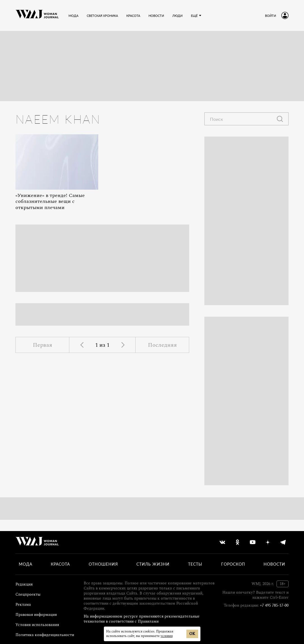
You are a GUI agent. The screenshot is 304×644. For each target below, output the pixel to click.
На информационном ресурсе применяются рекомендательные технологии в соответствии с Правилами (142, 619)
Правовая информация (36, 615)
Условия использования (37, 625)
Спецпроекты (28, 594)
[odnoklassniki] (237, 542)
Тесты (195, 564)
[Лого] (37, 15)
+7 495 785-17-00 (274, 605)
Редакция (24, 584)
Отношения (103, 564)
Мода (26, 564)
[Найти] (280, 119)
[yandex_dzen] (268, 542)
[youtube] (253, 542)
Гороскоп (233, 564)
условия (167, 636)
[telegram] (283, 542)
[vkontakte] (222, 542)
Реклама (23, 605)
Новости (274, 564)
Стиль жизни (153, 564)
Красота (60, 564)
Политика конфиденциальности (45, 635)
